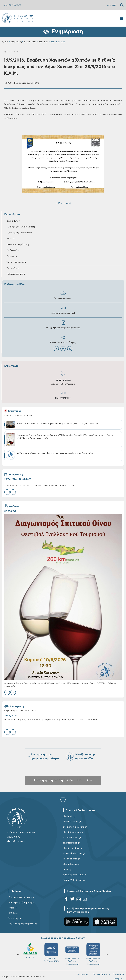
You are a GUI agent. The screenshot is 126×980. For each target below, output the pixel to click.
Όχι (89, 780)
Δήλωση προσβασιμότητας (23, 924)
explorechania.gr (72, 838)
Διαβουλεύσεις (14, 250)
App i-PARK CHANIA (74, 880)
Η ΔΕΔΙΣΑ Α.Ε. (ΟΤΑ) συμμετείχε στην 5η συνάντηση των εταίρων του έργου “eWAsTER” (51, 720)
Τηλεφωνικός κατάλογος (22, 897)
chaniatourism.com (73, 832)
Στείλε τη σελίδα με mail (63, 310)
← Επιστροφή (63, 203)
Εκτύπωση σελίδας (63, 295)
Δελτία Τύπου (30, 42)
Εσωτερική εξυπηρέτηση (21, 902)
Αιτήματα (112, 5)
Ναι (80, 780)
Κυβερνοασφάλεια (16, 274)
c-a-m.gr (67, 869)
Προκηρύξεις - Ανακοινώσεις (21, 227)
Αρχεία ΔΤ (43, 42)
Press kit (13, 908)
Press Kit (11, 239)
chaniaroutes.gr (71, 843)
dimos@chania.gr (63, 398)
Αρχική (5, 42)
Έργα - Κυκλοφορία (16, 262)
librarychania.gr (71, 859)
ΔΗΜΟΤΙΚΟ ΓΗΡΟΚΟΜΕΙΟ (31, 953)
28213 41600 (63, 381)
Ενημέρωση (16, 42)
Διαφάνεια (12, 256)
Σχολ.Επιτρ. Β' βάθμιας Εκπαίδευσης (73, 954)
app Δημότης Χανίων (74, 875)
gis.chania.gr (69, 816)
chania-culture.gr (72, 822)
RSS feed (13, 913)
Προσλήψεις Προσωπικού (19, 233)
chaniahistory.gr (71, 864)
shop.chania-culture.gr (75, 827)
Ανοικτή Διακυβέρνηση (18, 245)
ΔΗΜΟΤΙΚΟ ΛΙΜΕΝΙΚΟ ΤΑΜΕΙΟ (94, 954)
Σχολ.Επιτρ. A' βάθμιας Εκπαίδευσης (52, 954)
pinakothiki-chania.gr (74, 853)
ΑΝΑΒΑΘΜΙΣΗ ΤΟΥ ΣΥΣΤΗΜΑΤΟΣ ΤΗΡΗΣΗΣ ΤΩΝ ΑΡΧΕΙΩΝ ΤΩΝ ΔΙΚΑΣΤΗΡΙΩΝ (39, 486)
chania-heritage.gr (73, 848)
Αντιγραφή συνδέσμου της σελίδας (63, 325)
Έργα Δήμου (13, 268)
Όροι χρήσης (83, 974)
